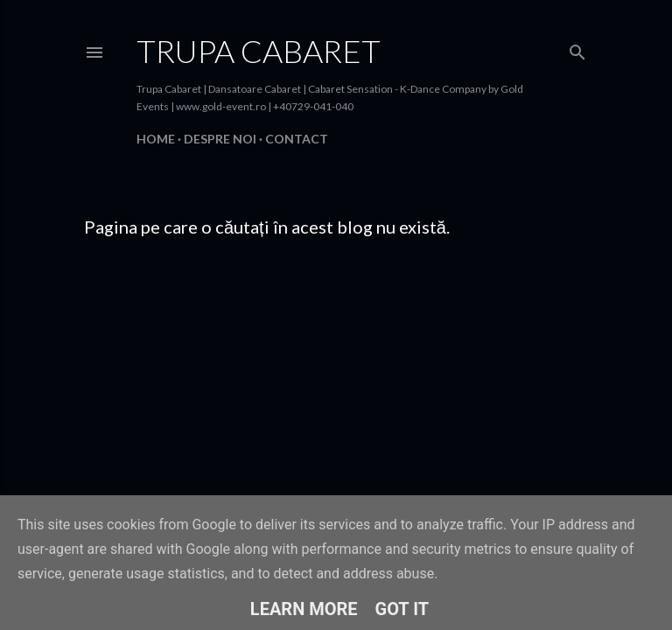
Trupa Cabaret (259, 51)
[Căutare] (577, 49)
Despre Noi (220, 139)
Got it (402, 609)
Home (156, 139)
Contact (297, 139)
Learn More (304, 609)
